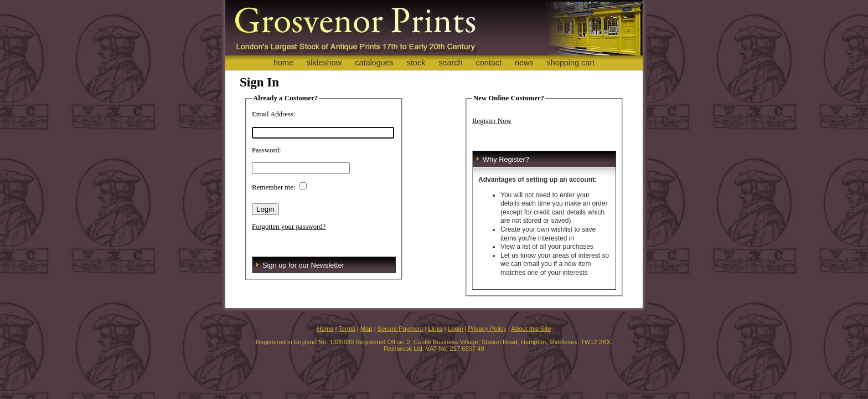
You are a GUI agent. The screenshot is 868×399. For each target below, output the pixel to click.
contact (489, 63)
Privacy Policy (487, 329)
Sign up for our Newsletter (303, 265)
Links (436, 329)
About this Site (531, 329)
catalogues (374, 63)
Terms (347, 329)
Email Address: (274, 114)
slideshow (324, 63)
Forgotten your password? (289, 227)
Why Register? (506, 159)
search (450, 63)
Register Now (492, 121)
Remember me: (274, 187)
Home (325, 329)
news (524, 63)
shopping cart (571, 63)
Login (455, 329)
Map (366, 329)
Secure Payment (401, 329)
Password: (267, 150)
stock (416, 63)
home (283, 63)
